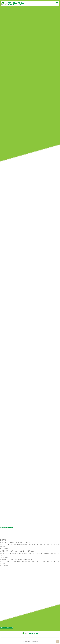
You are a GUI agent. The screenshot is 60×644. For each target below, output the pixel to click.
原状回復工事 (4, 593)
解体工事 (3, 574)
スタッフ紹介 (4, 570)
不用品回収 (3, 572)
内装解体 (3, 589)
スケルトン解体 (5, 591)
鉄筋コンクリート (6, 587)
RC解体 (2, 585)
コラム (2, 14)
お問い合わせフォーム (7, 528)
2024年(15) (4, 598)
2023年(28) (4, 600)
